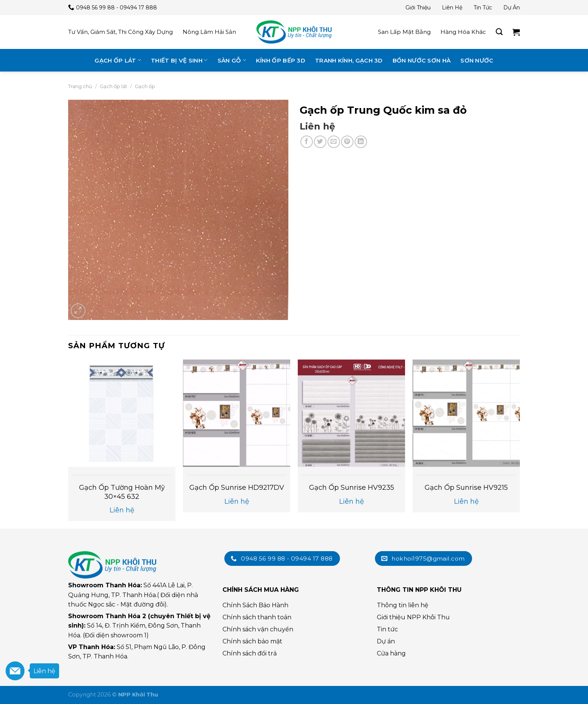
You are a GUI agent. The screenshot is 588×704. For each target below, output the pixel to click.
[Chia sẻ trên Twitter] (320, 142)
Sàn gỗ (232, 60)
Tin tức (483, 8)
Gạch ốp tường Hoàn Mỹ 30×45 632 (122, 492)
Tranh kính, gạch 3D (349, 60)
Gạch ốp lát (118, 60)
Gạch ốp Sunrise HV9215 (466, 488)
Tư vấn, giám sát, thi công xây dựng (120, 32)
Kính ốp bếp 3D (281, 60)
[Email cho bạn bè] (334, 142)
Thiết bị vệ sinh (179, 60)
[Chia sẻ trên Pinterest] (347, 142)
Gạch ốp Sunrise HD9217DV (237, 488)
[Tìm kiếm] (499, 32)
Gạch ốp (145, 86)
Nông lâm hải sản (209, 32)
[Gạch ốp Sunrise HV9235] (351, 413)
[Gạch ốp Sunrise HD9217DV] (237, 413)
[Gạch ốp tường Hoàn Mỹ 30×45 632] (122, 413)
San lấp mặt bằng (404, 32)
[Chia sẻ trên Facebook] (307, 142)
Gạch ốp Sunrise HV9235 (352, 488)
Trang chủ (80, 86)
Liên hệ (452, 8)
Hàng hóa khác (463, 32)
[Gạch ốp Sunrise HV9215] (466, 413)
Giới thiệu (418, 8)
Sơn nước (477, 60)
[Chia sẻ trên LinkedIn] (361, 142)
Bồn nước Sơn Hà (422, 60)
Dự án (512, 8)
